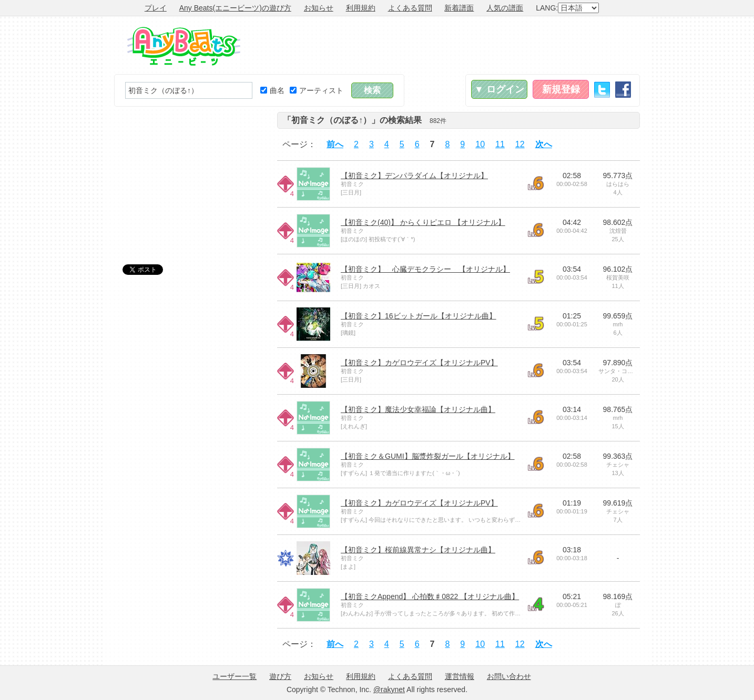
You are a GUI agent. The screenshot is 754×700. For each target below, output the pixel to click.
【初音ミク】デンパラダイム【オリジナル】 (414, 176)
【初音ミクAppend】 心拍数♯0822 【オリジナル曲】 (430, 596)
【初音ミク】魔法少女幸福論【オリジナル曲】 (418, 409)
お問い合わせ (509, 676)
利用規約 (361, 8)
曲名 (272, 90)
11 (500, 144)
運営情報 (460, 676)
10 (480, 144)
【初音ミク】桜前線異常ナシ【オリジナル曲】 (418, 550)
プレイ (156, 8)
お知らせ (319, 8)
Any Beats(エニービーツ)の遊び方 (235, 8)
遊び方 (280, 676)
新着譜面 (459, 8)
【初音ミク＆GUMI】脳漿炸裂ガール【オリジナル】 (428, 456)
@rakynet (389, 689)
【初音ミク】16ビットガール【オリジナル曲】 (419, 316)
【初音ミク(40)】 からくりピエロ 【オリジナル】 (423, 222)
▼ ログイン (499, 89)
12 (520, 144)
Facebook (623, 90)
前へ (335, 144)
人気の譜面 (505, 8)
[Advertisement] (449, 45)
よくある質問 (410, 8)
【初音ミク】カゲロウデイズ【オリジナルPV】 (419, 363)
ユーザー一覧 (235, 676)
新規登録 (561, 89)
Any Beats (184, 46)
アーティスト (317, 90)
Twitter (602, 90)
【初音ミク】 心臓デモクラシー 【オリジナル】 (425, 269)
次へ (544, 144)
